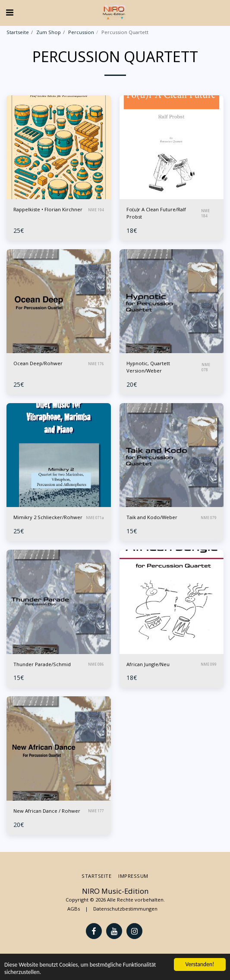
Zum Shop (49, 32)
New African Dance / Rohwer (47, 811)
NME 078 (206, 367)
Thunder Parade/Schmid (42, 664)
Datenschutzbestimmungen (125, 909)
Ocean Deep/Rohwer (38, 363)
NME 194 (96, 210)
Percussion (81, 32)
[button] (9, 12)
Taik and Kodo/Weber (152, 517)
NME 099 (209, 664)
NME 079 (209, 518)
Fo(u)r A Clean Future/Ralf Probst (156, 213)
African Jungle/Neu (148, 664)
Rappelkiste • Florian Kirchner (48, 209)
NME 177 (96, 811)
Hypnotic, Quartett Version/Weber (148, 367)
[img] (59, 147)
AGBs (74, 909)
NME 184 (205, 213)
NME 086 (96, 664)
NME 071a (95, 518)
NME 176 (96, 364)
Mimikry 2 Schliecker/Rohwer (48, 517)
